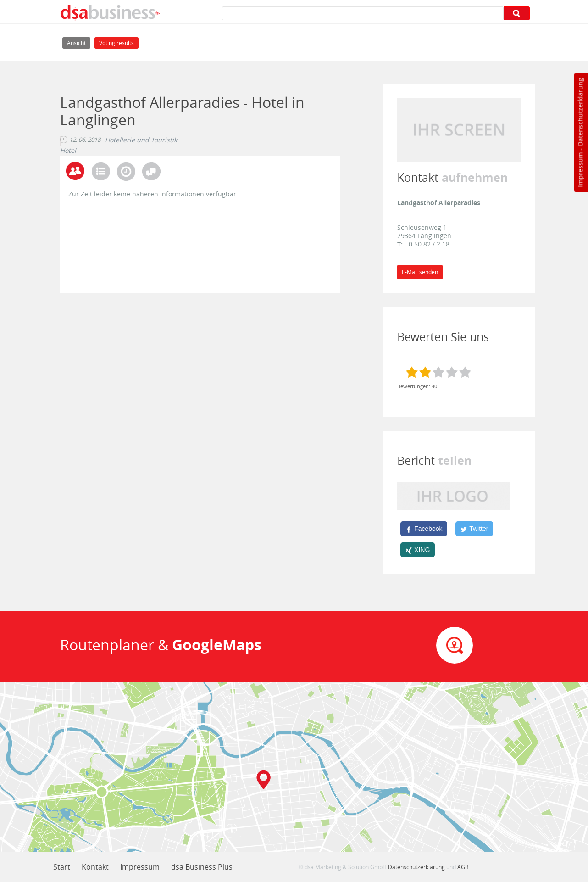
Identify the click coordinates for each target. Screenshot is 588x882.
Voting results (116, 43)
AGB (463, 867)
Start (62, 867)
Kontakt (95, 867)
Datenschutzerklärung (580, 112)
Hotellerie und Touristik (141, 140)
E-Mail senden (420, 272)
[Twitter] (474, 529)
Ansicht (79, 42)
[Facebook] (424, 529)
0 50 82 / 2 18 (429, 244)
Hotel (68, 151)
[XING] (418, 550)
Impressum (580, 170)
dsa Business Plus (202, 867)
